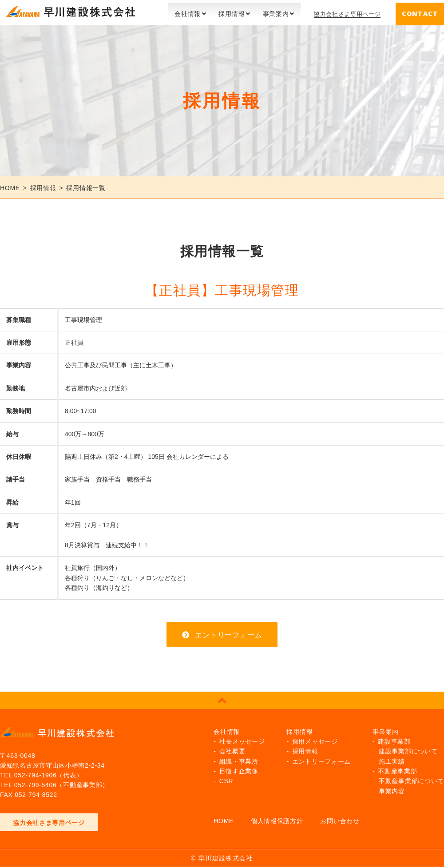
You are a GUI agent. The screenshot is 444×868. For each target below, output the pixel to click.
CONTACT (420, 11)
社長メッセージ (242, 739)
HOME (224, 818)
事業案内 (271, 11)
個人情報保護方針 (277, 818)
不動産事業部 (397, 768)
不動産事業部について (411, 778)
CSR (226, 778)
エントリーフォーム (228, 632)
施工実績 (392, 758)
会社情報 (183, 11)
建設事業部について (408, 749)
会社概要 (232, 749)
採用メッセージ (315, 739)
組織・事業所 (239, 758)
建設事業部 (394, 739)
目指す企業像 (239, 768)
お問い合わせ (340, 818)
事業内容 (392, 788)
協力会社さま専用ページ (345, 11)
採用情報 (227, 11)
